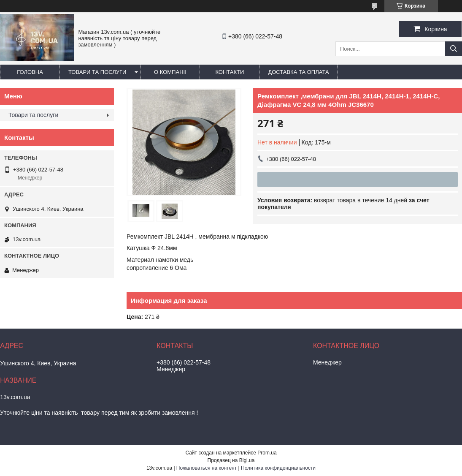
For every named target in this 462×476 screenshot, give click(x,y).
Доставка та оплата (298, 72)
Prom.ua (267, 453)
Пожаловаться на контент (207, 468)
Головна (30, 72)
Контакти (230, 72)
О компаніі (170, 72)
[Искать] (454, 49)
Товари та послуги (97, 72)
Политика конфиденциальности (278, 468)
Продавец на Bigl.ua (231, 460)
